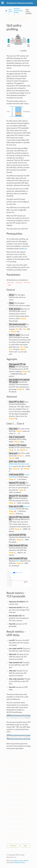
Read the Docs (20, 862)
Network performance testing (18, 11)
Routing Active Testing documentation (20, 3)
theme (26, 861)
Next (25, 846)
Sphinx (16, 861)
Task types (10, 11)
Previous (13, 846)
